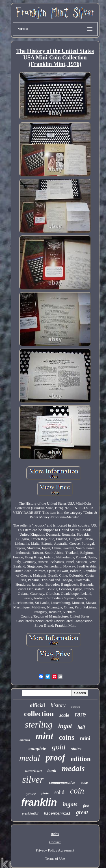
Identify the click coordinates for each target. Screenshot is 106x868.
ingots (70, 804)
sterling (39, 724)
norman (76, 707)
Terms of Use (55, 858)
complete (37, 748)
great (82, 812)
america (25, 740)
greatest (31, 794)
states (76, 749)
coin (77, 791)
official (37, 705)
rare (80, 714)
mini (85, 738)
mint (44, 736)
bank (52, 770)
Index (55, 834)
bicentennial (57, 814)
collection (39, 714)
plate (45, 793)
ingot (65, 726)
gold (59, 747)
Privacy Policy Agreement (55, 850)
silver (33, 779)
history (58, 705)
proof (55, 758)
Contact (55, 842)
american (33, 770)
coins (66, 737)
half (81, 727)
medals (73, 768)
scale (64, 715)
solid (60, 792)
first (86, 806)
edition (81, 759)
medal (30, 758)
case (84, 783)
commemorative (62, 783)
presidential (30, 813)
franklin (39, 802)
